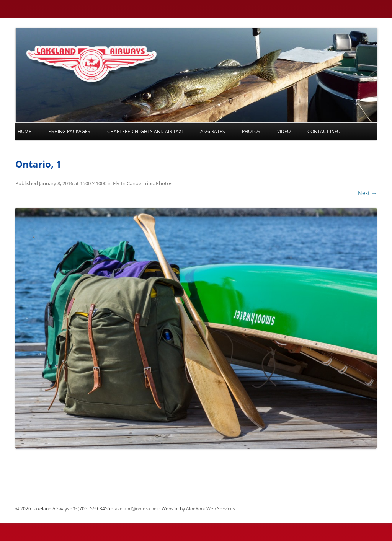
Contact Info (324, 131)
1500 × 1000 (93, 183)
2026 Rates (212, 131)
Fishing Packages (69, 131)
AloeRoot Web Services (211, 509)
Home (24, 131)
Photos (251, 131)
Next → (367, 193)
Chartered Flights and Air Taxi (145, 131)
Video (284, 131)
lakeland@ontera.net (136, 509)
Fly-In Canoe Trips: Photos (143, 183)
